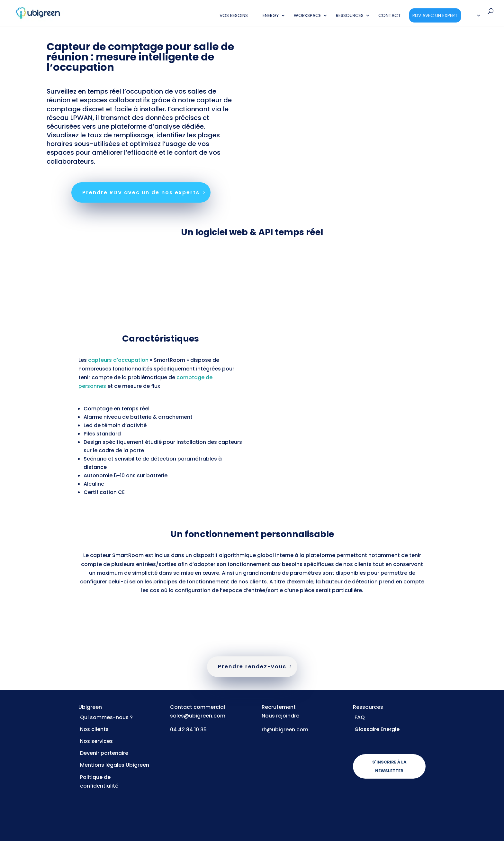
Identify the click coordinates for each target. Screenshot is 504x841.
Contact (390, 16)
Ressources (350, 16)
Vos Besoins (234, 16)
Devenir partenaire (104, 753)
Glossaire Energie (377, 729)
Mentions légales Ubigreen (115, 765)
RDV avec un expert (435, 15)
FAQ (360, 717)
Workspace (307, 16)
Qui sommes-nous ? (106, 717)
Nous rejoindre (280, 716)
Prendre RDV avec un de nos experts (141, 192)
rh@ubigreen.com (285, 730)
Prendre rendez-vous (252, 667)
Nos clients (94, 729)
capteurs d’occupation (118, 360)
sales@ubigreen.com (198, 716)
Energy (271, 16)
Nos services (96, 741)
